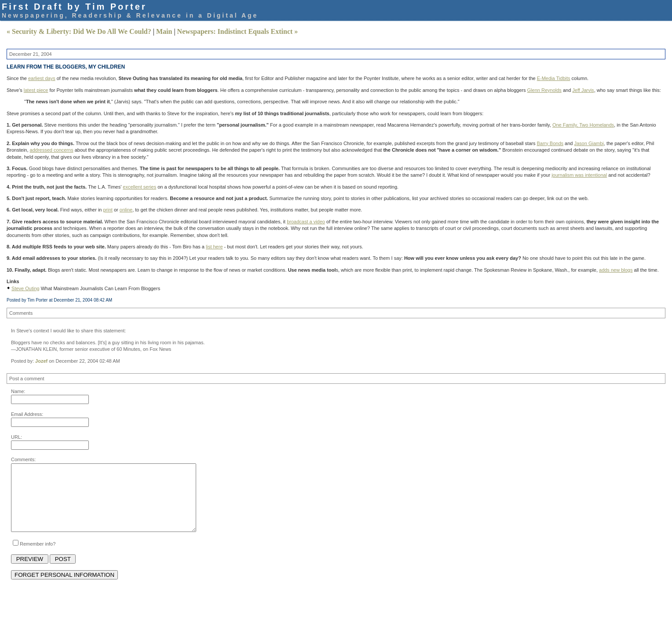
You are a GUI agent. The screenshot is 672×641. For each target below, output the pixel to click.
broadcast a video (306, 222)
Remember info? (38, 557)
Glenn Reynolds (544, 90)
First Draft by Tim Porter (74, 7)
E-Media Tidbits (554, 78)
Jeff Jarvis (583, 90)
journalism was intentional (579, 175)
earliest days (42, 78)
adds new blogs (616, 270)
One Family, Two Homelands (583, 125)
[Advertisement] (171, 612)
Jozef (42, 361)
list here (214, 247)
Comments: (23, 459)
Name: (18, 391)
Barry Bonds (550, 143)
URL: (16, 437)
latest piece (36, 90)
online (126, 210)
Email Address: (27, 414)
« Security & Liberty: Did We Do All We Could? (79, 31)
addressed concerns (52, 150)
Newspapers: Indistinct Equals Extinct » (238, 31)
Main (164, 31)
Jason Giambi (589, 143)
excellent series (139, 187)
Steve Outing (26, 288)
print (108, 210)
